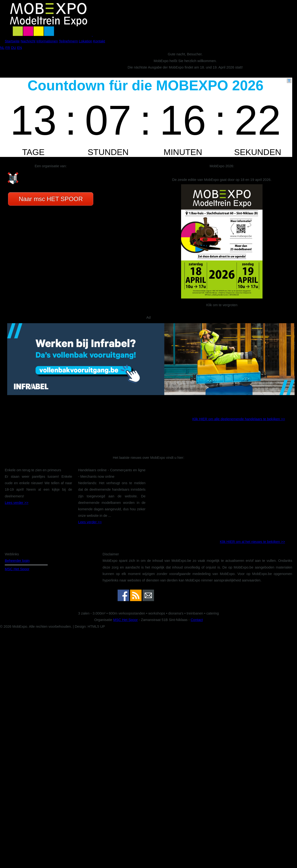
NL (2, 48)
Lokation (85, 41)
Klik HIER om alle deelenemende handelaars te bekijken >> (239, 419)
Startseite (12, 41)
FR (8, 48)
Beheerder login (17, 561)
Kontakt (99, 41)
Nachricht (28, 41)
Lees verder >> (17, 503)
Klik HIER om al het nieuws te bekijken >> (252, 542)
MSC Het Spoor (17, 569)
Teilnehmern (68, 41)
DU (14, 48)
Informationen (47, 41)
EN (19, 48)
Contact (197, 620)
